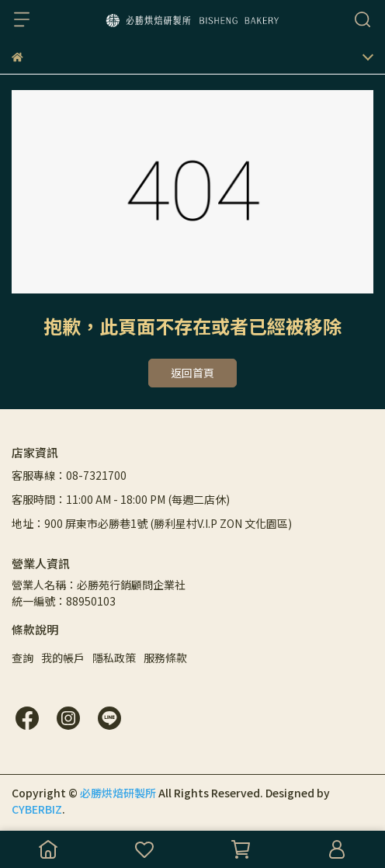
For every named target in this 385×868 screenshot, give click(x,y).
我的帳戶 (63, 658)
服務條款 (165, 658)
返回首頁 (192, 373)
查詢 (23, 658)
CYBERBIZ (37, 809)
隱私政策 (114, 658)
